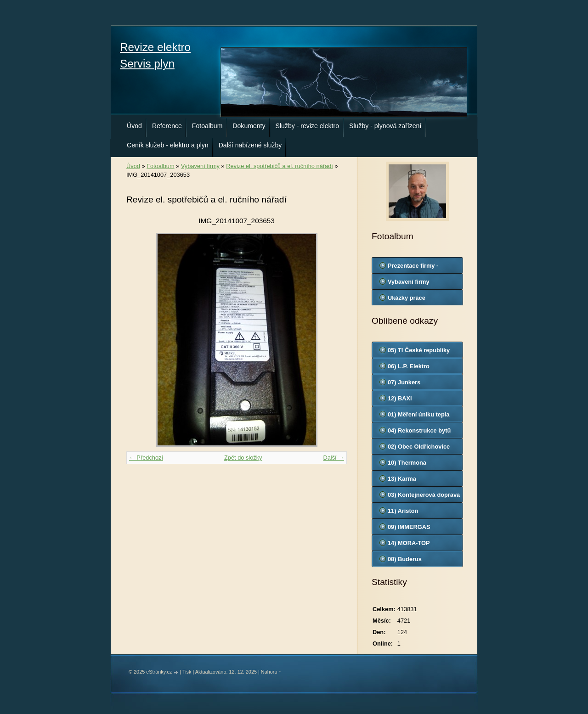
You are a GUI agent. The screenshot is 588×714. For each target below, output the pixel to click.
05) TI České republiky (419, 350)
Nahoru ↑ (271, 672)
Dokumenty (249, 126)
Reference (167, 126)
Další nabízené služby (250, 145)
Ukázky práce (407, 298)
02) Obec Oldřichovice (419, 447)
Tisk (187, 672)
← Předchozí (146, 458)
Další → (334, 458)
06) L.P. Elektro (409, 366)
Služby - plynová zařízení (385, 126)
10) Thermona (407, 463)
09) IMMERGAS (409, 527)
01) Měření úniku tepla (418, 414)
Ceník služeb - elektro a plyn (168, 145)
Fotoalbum (207, 126)
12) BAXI (400, 398)
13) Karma (402, 479)
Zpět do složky (243, 458)
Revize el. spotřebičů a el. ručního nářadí (280, 166)
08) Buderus (405, 559)
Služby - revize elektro (308, 126)
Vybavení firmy (200, 166)
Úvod (134, 126)
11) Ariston (403, 511)
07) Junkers (404, 382)
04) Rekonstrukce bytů (419, 430)
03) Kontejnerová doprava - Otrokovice (424, 497)
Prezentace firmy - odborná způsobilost (417, 268)
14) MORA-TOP (409, 543)
